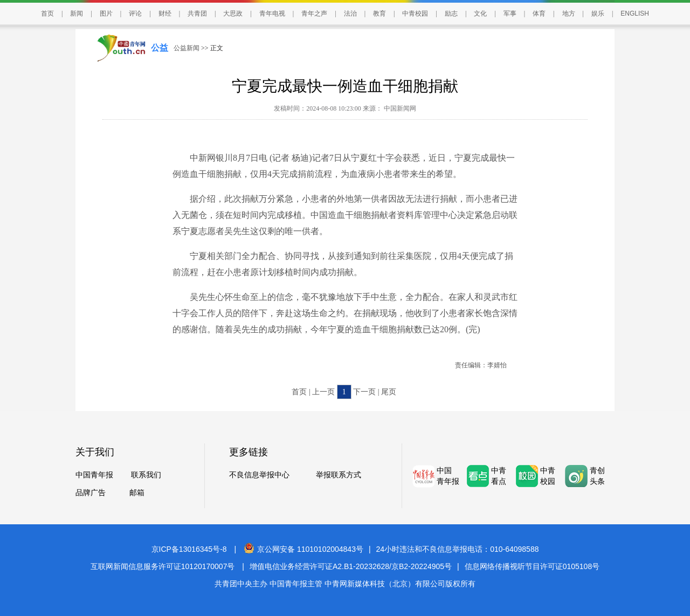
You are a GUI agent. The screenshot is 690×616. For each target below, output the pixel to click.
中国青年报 (94, 475)
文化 (480, 13)
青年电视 (272, 13)
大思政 (233, 13)
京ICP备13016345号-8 (189, 549)
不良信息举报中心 (259, 475)
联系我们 (146, 475)
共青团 (197, 13)
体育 (539, 13)
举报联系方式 (339, 475)
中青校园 (415, 13)
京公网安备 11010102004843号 (303, 549)
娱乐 (598, 13)
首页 (47, 13)
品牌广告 (91, 493)
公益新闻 (187, 48)
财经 (165, 13)
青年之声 (314, 13)
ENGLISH (635, 13)
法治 (350, 13)
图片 (106, 13)
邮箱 (137, 493)
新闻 (77, 13)
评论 (135, 13)
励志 (451, 13)
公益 (160, 48)
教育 (379, 13)
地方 (569, 13)
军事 (510, 13)
